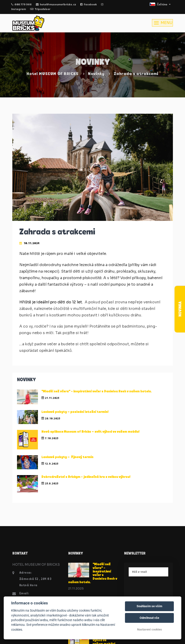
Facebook (89, 5)
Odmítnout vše (149, 618)
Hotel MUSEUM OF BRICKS (53, 74)
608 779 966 (21, 5)
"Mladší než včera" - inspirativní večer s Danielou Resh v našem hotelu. (97, 392)
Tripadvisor (40, 9)
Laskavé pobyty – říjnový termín (67, 457)
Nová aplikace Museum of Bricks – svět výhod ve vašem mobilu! (90, 432)
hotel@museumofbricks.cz (56, 5)
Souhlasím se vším (149, 606)
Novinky (96, 74)
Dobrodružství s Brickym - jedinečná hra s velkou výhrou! (86, 477)
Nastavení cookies (150, 629)
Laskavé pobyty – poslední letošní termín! (75, 412)
